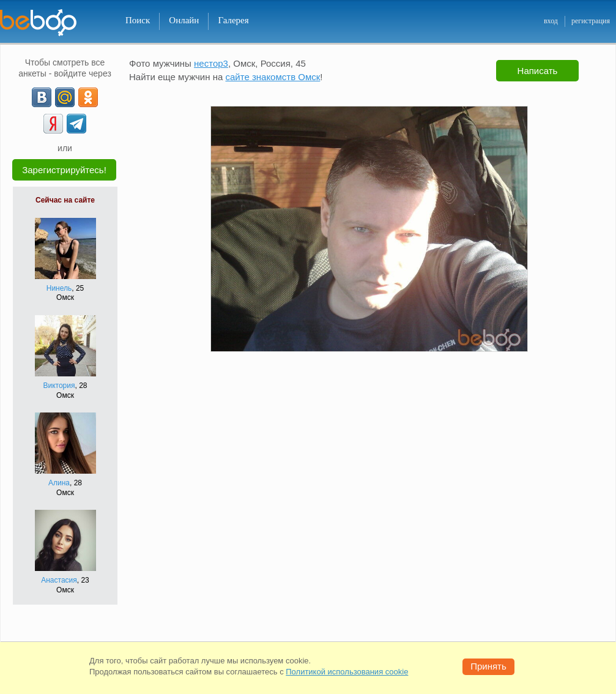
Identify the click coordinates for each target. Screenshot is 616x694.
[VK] (42, 97)
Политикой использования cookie (347, 672)
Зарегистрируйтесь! (64, 170)
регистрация (591, 21)
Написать (538, 71)
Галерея (233, 20)
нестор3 (211, 63)
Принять (488, 666)
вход (551, 21)
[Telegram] (76, 124)
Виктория (59, 386)
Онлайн (184, 20)
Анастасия (59, 580)
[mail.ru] (65, 97)
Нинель (59, 288)
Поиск (138, 20)
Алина (59, 483)
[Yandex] (53, 124)
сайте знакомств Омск (273, 77)
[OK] (88, 97)
